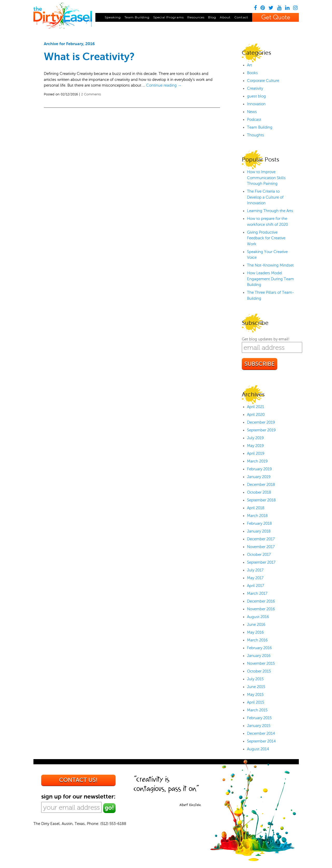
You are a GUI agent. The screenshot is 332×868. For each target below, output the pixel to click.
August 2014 (258, 749)
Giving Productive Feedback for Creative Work (266, 238)
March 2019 (257, 461)
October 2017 (259, 555)
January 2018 (259, 531)
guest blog (256, 96)
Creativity (255, 88)
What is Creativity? (89, 57)
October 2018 (259, 492)
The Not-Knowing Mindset (270, 265)
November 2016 (261, 609)
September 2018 (261, 500)
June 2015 (256, 687)
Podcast (254, 120)
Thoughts (256, 135)
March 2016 (257, 640)
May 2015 (255, 695)
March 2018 (257, 516)
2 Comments (91, 94)
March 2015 (257, 710)
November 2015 (261, 663)
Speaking (113, 17)
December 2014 (261, 733)
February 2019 (259, 469)
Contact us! (78, 780)
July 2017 (255, 570)
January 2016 (259, 656)
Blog (212, 17)
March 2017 (257, 593)
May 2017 (255, 578)
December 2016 (261, 601)
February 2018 (259, 523)
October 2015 (259, 671)
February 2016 (259, 648)
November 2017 (261, 547)
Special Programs (168, 17)
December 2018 (261, 485)
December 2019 (261, 422)
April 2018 (256, 508)
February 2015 (259, 718)
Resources (196, 17)
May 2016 (255, 632)
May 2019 (255, 446)
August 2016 (258, 617)
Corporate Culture (263, 81)
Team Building (137, 17)
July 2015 (255, 679)
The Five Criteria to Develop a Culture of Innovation (265, 197)
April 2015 (256, 702)
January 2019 (259, 477)
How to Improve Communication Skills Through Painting (266, 178)
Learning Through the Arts (270, 211)
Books (252, 73)
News (252, 112)
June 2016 (256, 625)
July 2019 (255, 438)
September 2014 (261, 741)
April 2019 (256, 453)
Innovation (256, 104)
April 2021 (256, 407)
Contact (241, 17)
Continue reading (164, 85)
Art (249, 65)
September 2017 (261, 562)
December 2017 (261, 539)
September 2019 (261, 430)
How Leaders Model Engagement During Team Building (270, 279)
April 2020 (256, 415)
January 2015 (259, 726)
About (225, 17)
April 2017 (256, 586)
